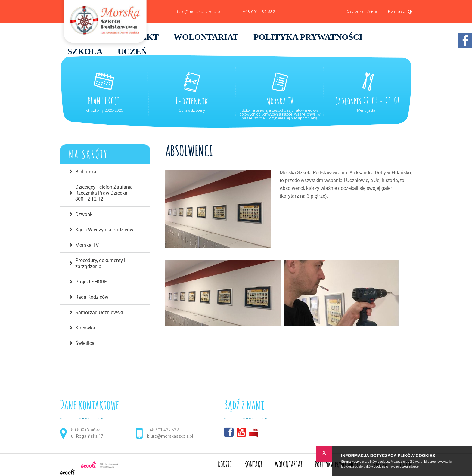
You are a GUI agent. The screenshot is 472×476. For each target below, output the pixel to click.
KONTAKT (253, 465)
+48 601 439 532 (259, 12)
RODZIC (225, 465)
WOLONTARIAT (206, 37)
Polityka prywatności (308, 37)
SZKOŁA (85, 52)
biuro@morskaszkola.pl (198, 12)
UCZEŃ (132, 52)
